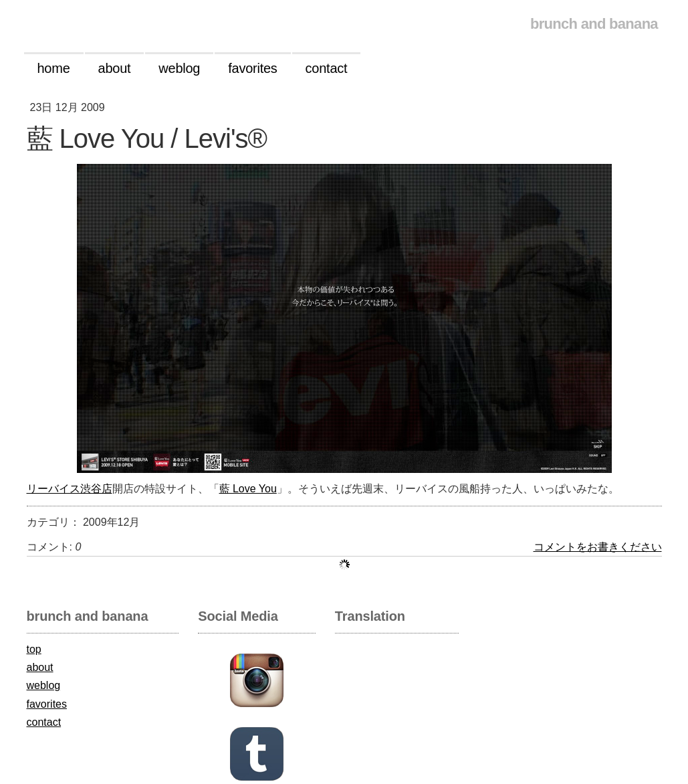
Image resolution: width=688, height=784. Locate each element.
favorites (47, 704)
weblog (44, 685)
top (34, 649)
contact (44, 722)
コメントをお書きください (598, 547)
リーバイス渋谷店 (70, 489)
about (40, 667)
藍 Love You (248, 489)
